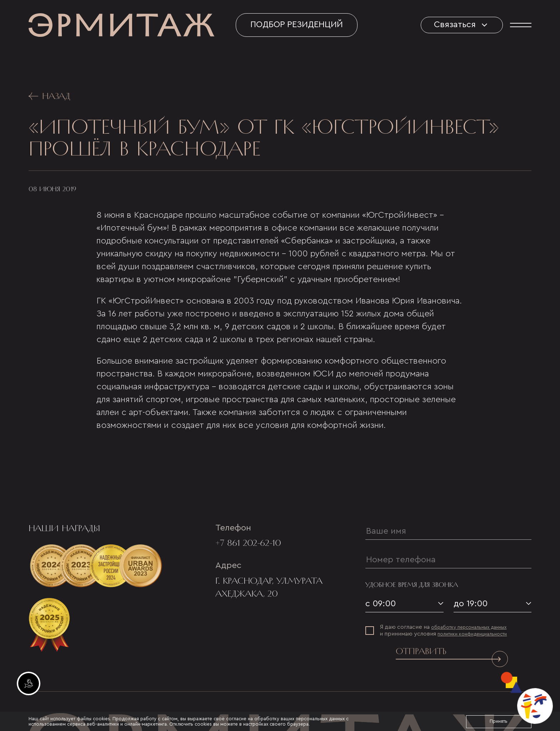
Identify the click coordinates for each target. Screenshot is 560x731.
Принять (499, 721)
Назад (49, 96)
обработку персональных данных (469, 627)
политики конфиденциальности (472, 634)
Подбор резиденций (297, 25)
